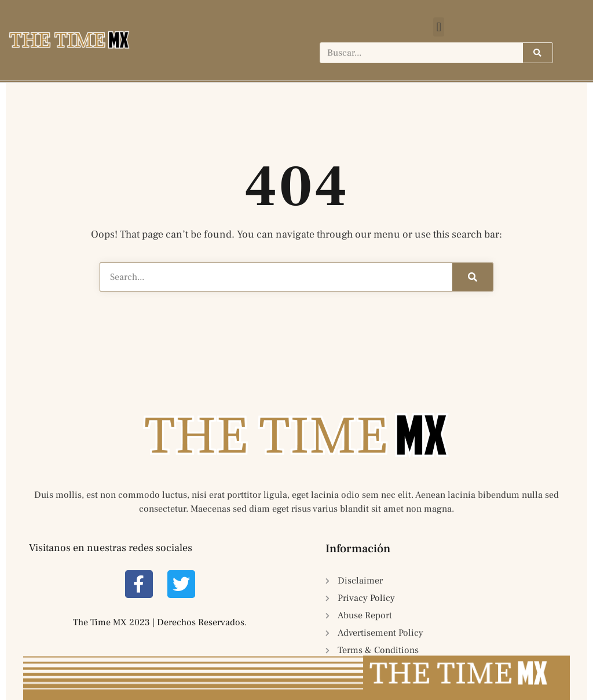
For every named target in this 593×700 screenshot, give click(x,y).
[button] (439, 27)
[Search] (537, 53)
